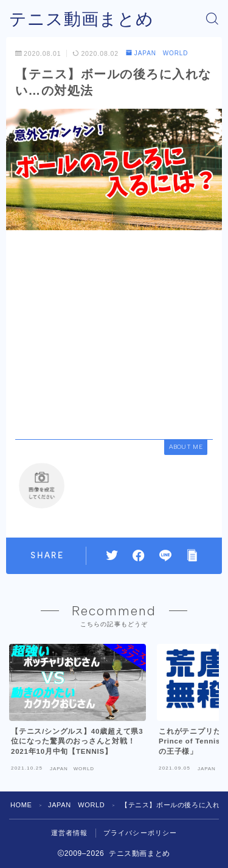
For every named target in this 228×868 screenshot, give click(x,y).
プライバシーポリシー (140, 833)
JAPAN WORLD (157, 53)
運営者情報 (70, 833)
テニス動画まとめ (81, 19)
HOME (21, 805)
